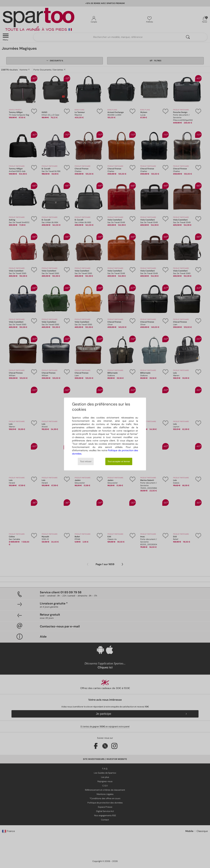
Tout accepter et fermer (119, 461)
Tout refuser (86, 461)
